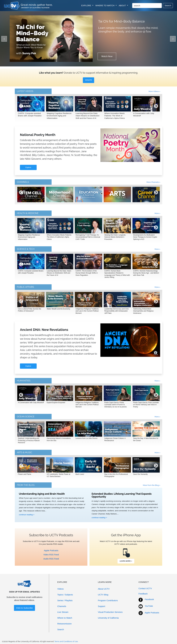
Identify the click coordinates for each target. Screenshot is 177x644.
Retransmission (65, 624)
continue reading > (27, 515)
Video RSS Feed (51, 555)
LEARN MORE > (126, 561)
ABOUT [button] (123, 5)
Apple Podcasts (51, 550)
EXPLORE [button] (86, 5)
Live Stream (63, 612)
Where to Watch (65, 618)
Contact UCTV (145, 588)
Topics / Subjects (65, 595)
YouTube (149, 606)
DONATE (88, 80)
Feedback (143, 594)
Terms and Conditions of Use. (66, 641)
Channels (62, 606)
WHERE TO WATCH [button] (105, 5)
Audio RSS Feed (51, 559)
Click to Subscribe (24, 608)
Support (102, 606)
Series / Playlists (65, 600)
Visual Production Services (110, 612)
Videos (61, 589)
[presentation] (21, 108)
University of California (108, 618)
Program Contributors (108, 600)
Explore (28, 167)
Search (168, 5)
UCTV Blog (103, 595)
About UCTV (104, 589)
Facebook (149, 599)
